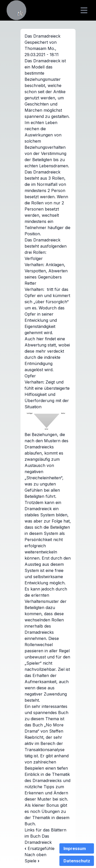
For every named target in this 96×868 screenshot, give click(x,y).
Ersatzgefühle (40, 848)
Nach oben (35, 855)
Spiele (32, 861)
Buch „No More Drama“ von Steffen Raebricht (44, 731)
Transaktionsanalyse (45, 750)
